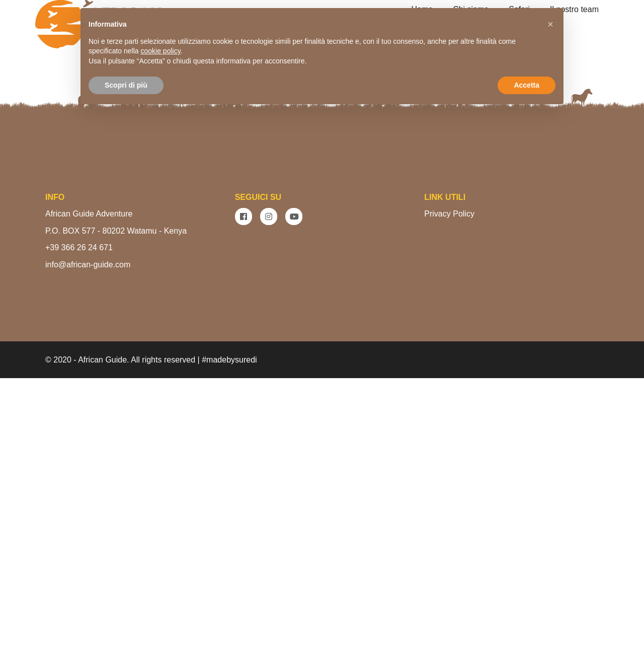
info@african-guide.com (88, 537)
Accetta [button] (527, 85)
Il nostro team (574, 9)
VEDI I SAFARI (366, 241)
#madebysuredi (229, 633)
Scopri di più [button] (126, 85)
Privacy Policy (449, 487)
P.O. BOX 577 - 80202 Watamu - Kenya (116, 504)
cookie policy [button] (161, 51)
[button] (550, 24)
